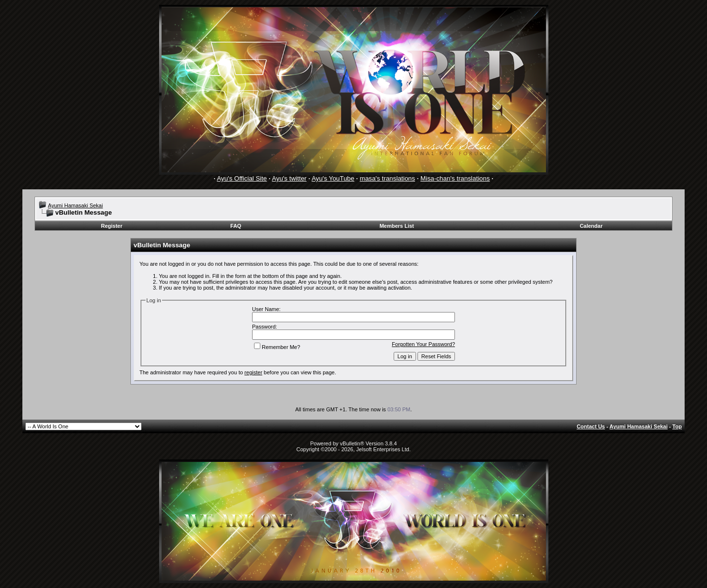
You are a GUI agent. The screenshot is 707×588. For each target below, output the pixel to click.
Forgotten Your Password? (423, 344)
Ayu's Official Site (242, 178)
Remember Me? (277, 347)
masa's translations (387, 178)
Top (677, 426)
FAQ (236, 226)
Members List (397, 226)
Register (111, 226)
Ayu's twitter (289, 178)
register (253, 372)
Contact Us (591, 426)
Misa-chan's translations (455, 178)
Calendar (591, 226)
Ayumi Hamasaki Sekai (76, 205)
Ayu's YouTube (333, 178)
